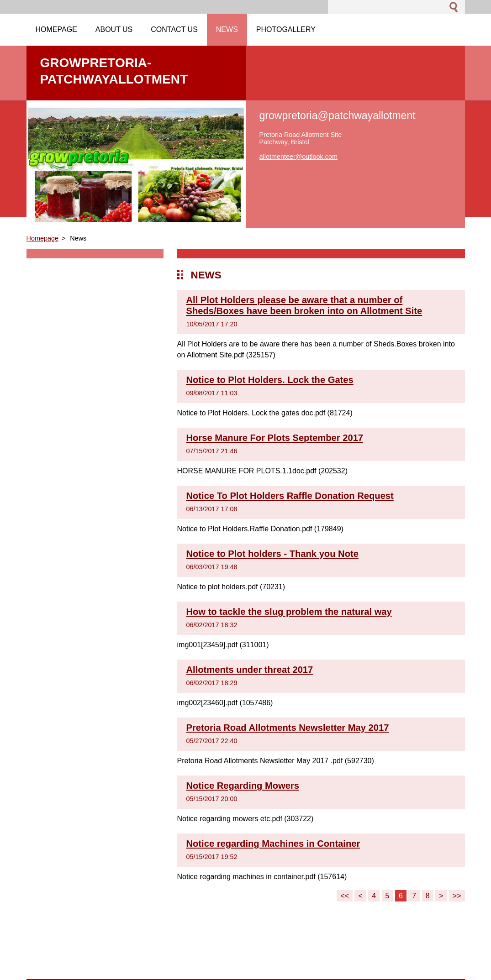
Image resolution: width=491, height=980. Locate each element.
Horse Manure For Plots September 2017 (275, 438)
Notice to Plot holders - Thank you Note (272, 554)
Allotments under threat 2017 (250, 670)
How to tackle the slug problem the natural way (289, 612)
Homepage (42, 238)
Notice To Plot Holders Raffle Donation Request (290, 496)
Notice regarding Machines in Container (273, 844)
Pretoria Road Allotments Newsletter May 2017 (288, 728)
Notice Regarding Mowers (243, 786)
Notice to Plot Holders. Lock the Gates (270, 380)
